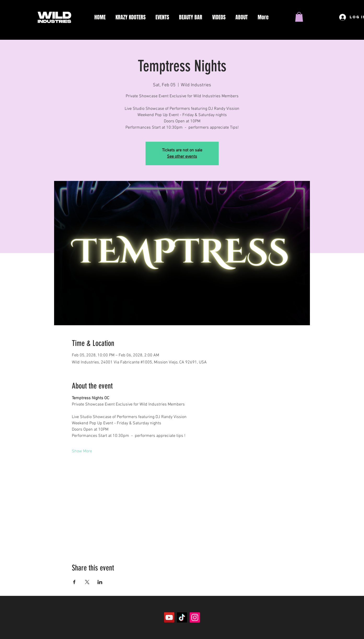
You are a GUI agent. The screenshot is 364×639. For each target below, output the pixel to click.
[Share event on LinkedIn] (100, 582)
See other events (182, 157)
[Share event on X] (87, 582)
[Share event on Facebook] (74, 582)
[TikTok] (182, 617)
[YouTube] (169, 617)
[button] (299, 17)
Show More (82, 451)
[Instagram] (195, 617)
